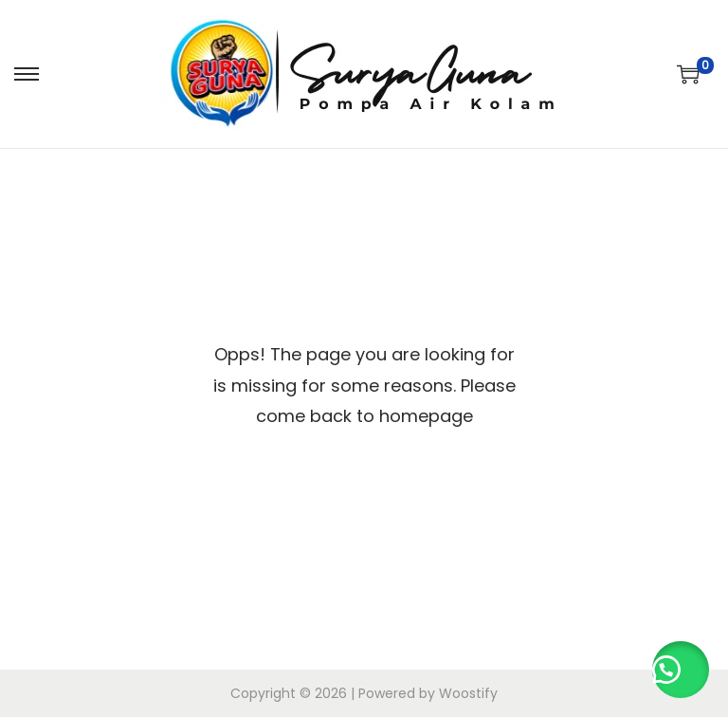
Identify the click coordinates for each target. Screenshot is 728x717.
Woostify (468, 693)
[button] (681, 670)
